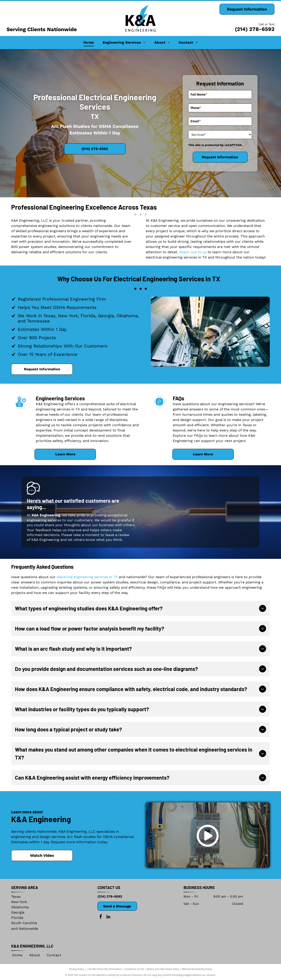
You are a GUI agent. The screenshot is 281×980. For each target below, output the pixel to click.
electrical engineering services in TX (87, 577)
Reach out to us (193, 252)
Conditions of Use (134, 969)
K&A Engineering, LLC (32, 946)
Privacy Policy (77, 969)
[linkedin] (108, 917)
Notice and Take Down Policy (163, 969)
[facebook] (101, 917)
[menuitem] (89, 43)
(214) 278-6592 (255, 29)
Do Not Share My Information (105, 969)
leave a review (117, 535)
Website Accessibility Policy (197, 969)
